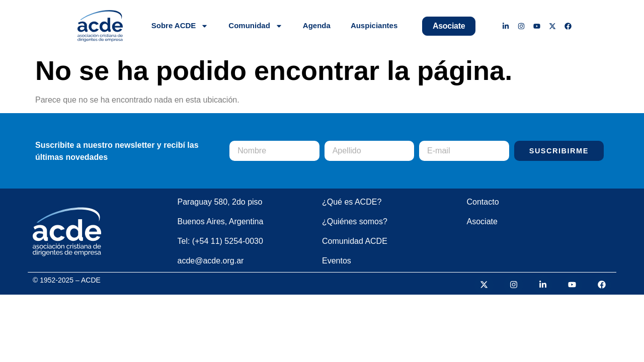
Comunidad (256, 26)
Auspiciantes (374, 25)
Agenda (317, 25)
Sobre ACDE (180, 26)
